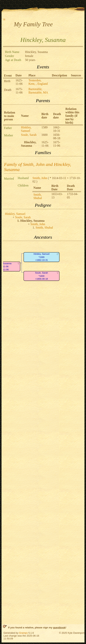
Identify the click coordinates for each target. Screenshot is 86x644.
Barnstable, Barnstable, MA (38, 91)
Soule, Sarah (29, 135)
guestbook (59, 628)
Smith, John (40, 178)
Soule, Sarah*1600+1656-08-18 (41, 276)
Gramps (23, 633)
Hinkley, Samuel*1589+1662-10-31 (41, 257)
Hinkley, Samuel (26, 129)
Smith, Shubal (38, 196)
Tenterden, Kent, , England (38, 82)
